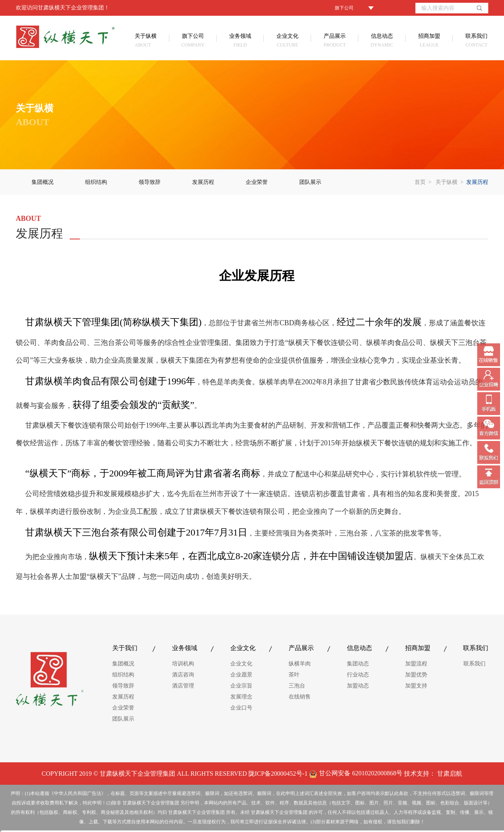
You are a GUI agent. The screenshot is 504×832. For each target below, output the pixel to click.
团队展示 (310, 182)
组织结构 (96, 182)
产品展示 (335, 41)
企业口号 (241, 708)
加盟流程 (416, 664)
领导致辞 (150, 182)
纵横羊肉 (300, 664)
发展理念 (241, 697)
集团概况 (43, 182)
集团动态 (358, 664)
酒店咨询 (183, 675)
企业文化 (287, 41)
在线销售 (300, 697)
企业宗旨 (241, 686)
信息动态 (382, 41)
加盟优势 (416, 675)
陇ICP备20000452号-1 (278, 774)
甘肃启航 (450, 774)
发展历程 (203, 182)
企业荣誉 (257, 182)
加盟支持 (416, 686)
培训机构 (183, 664)
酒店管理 (183, 686)
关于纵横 (152, 41)
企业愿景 (241, 675)
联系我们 (470, 41)
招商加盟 (429, 41)
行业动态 (358, 675)
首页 (420, 182)
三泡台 (297, 686)
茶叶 (294, 675)
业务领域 (240, 41)
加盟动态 (358, 686)
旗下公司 (193, 41)
